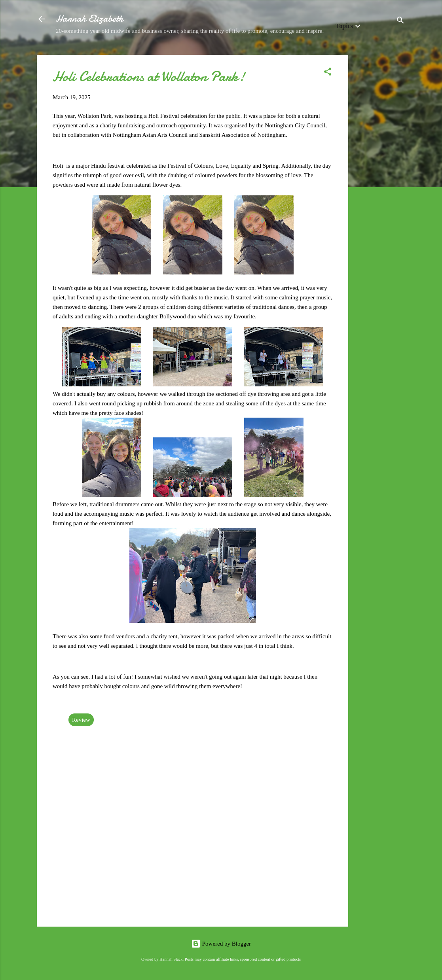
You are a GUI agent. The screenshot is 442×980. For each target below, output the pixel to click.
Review (81, 720)
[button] (328, 73)
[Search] (400, 22)
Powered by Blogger (221, 944)
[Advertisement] (380, 174)
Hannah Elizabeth (89, 19)
